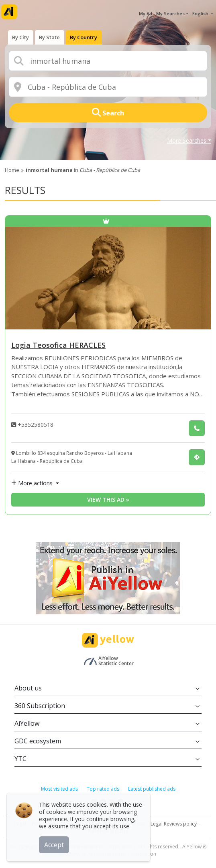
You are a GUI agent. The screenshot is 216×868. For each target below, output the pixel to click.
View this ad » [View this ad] (108, 500)
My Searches (170, 13)
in (83, 170)
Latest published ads (152, 789)
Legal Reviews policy (174, 824)
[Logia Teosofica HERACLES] (108, 278)
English (201, 13)
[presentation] (21, 36)
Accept (55, 844)
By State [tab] (50, 36)
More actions (33, 483)
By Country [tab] (85, 36)
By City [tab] (21, 36)
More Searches (187, 141)
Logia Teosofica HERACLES (58, 346)
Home (12, 170)
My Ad (146, 13)
